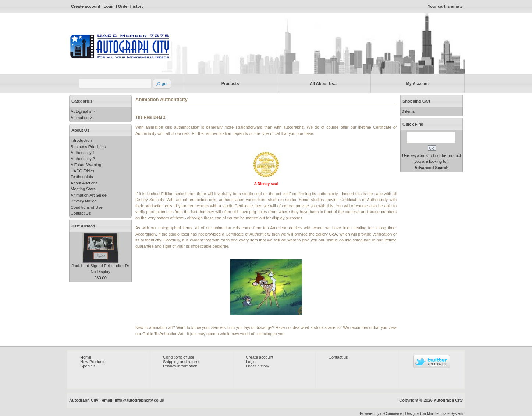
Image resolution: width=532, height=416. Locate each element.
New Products (93, 362)
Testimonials (82, 177)
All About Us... (322, 83)
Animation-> (81, 118)
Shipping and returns (182, 362)
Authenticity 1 (83, 153)
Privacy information (180, 366)
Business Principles (88, 147)
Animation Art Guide (89, 195)
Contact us (338, 357)
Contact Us (81, 213)
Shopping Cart (416, 101)
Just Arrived (83, 226)
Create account (86, 6)
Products (229, 83)
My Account (416, 83)
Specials (88, 366)
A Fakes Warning (86, 165)
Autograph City (448, 400)
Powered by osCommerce (381, 414)
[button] (162, 84)
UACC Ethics (82, 171)
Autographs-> (83, 111)
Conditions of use (179, 357)
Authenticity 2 (83, 159)
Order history (131, 6)
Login (109, 6)
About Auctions (84, 183)
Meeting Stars (83, 189)
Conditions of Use (87, 207)
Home (86, 357)
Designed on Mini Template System (434, 414)
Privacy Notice (84, 201)
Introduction (81, 140)
